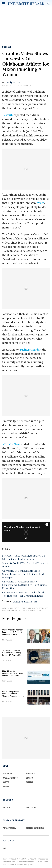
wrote (40, 203)
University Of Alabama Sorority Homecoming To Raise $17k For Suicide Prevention (24, 585)
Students (31, 774)
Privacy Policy (29, 865)
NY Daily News (11, 444)
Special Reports (10, 778)
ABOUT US (7, 808)
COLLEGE (30, 782)
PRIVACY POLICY (9, 828)
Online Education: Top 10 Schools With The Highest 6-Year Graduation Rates (24, 594)
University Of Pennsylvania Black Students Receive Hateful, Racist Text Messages (23, 574)
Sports (29, 778)
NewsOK (8, 115)
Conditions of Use (13, 865)
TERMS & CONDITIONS (35, 828)
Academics (7, 774)
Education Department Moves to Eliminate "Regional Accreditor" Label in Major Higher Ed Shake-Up (13, 694)
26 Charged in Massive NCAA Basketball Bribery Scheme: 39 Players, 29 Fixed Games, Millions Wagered (12, 653)
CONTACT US (31, 808)
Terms (45, 862)
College (7, 47)
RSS (4, 848)
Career (6, 782)
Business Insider (30, 350)
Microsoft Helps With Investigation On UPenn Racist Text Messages (24, 557)
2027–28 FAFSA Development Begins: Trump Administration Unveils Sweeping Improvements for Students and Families (13, 673)
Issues (34, 602)
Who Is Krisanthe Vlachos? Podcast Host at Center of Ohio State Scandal (12, 632)
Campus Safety (21, 602)
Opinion (6, 786)
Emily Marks (13, 82)
